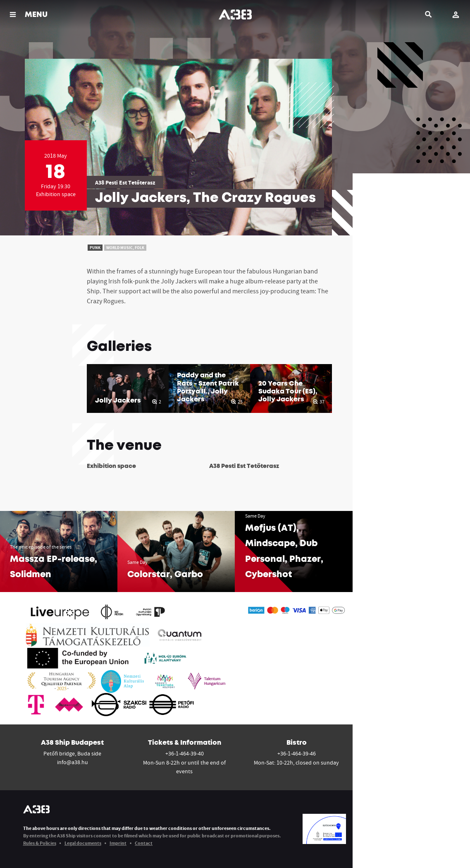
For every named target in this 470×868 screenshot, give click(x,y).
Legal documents (83, 843)
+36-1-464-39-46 (297, 753)
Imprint (118, 843)
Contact (144, 843)
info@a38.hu (73, 762)
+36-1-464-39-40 (185, 753)
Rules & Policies (40, 843)
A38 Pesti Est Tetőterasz (125, 182)
